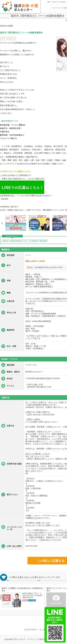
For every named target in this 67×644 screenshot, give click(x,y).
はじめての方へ (31, 629)
